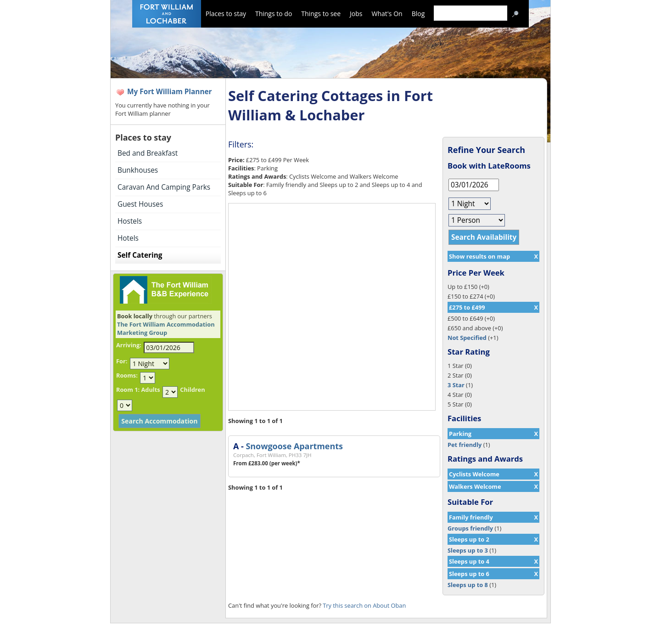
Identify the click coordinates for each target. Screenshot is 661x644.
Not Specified (467, 338)
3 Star (456, 385)
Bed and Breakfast (148, 153)
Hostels (130, 221)
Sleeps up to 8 (468, 585)
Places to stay (226, 14)
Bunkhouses (138, 170)
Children (192, 390)
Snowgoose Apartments (294, 446)
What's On (387, 14)
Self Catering (140, 255)
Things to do (274, 14)
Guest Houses (140, 204)
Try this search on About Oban (364, 605)
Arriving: (129, 345)
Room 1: (128, 390)
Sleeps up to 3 (468, 550)
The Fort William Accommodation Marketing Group (166, 328)
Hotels (128, 238)
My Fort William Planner (170, 92)
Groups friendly (470, 528)
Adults (150, 390)
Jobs (356, 14)
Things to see (321, 14)
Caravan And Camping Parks (164, 187)
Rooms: (127, 375)
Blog (418, 14)
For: (122, 361)
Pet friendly (465, 445)
